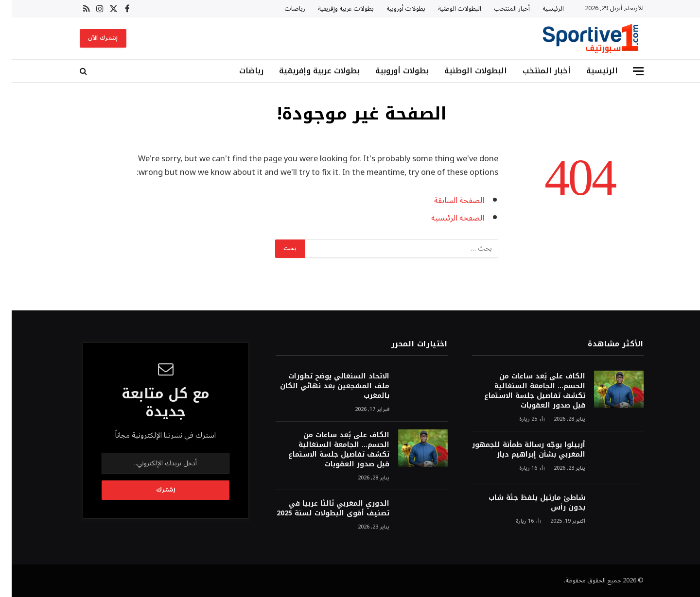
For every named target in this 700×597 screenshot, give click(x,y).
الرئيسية (542, 9)
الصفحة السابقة (447, 200)
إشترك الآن (91, 38)
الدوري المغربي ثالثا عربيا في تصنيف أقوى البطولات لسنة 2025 (321, 509)
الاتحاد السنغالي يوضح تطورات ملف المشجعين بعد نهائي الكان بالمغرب (323, 386)
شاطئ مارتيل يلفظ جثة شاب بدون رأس (525, 503)
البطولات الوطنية (448, 9)
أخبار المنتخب (500, 9)
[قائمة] (627, 71)
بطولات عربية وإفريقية (334, 9)
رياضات (283, 9)
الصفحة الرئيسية (446, 218)
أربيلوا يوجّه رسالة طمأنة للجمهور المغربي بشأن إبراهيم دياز (517, 450)
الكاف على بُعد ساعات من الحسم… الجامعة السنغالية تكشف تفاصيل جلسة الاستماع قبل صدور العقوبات (523, 391)
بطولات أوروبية (394, 9)
